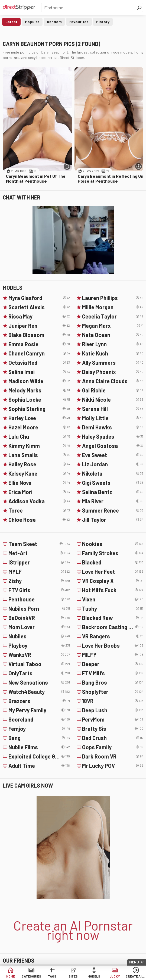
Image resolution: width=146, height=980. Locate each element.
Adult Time (39, 766)
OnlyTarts (39, 673)
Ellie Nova (39, 483)
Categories (31, 976)
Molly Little (113, 418)
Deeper (113, 664)
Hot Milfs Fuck (113, 590)
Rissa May (39, 316)
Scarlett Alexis (39, 307)
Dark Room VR (113, 756)
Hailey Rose (39, 464)
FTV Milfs (113, 673)
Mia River (113, 501)
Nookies (113, 544)
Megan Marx (113, 326)
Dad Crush (113, 738)
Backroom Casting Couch (113, 627)
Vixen (113, 599)
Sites (73, 976)
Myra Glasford (39, 298)
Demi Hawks (113, 427)
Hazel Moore (39, 427)
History (103, 22)
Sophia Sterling (39, 409)
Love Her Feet (113, 572)
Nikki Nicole (113, 400)
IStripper (39, 562)
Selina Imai (39, 372)
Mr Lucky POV (113, 766)
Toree (39, 510)
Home (11, 976)
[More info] (67, 166)
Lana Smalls (39, 455)
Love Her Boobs (113, 645)
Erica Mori (39, 492)
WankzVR (39, 655)
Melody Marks (39, 390)
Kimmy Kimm (39, 446)
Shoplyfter (113, 692)
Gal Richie (113, 390)
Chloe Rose (39, 520)
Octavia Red (39, 363)
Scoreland (39, 719)
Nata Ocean (113, 335)
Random (54, 22)
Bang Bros (113, 682)
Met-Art (39, 553)
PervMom (113, 719)
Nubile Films (39, 747)
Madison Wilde (39, 381)
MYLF (39, 572)
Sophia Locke (39, 400)
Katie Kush (113, 353)
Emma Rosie (39, 344)
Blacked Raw (113, 618)
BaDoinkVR (39, 618)
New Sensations (39, 682)
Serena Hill (113, 409)
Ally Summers (113, 363)
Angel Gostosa (113, 446)
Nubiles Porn (39, 608)
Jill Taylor (113, 520)
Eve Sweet (113, 455)
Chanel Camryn (39, 353)
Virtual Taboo (39, 664)
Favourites (79, 22)
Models (94, 976)
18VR (113, 701)
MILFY (113, 655)
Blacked (113, 562)
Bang (39, 738)
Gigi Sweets (113, 483)
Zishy (39, 581)
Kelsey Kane (39, 473)
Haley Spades (113, 436)
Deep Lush (113, 710)
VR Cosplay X (113, 581)
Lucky (115, 976)
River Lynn (113, 344)
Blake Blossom (39, 335)
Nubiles (39, 636)
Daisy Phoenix (113, 372)
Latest (11, 22)
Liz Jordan (113, 464)
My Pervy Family (39, 710)
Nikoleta (113, 473)
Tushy (113, 608)
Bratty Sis (113, 729)
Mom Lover (39, 627)
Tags (52, 976)
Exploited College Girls (39, 756)
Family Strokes (113, 553)
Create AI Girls (136, 976)
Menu (134, 962)
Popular (32, 22)
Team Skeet (39, 544)
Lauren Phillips (113, 298)
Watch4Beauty (39, 692)
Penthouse (39, 599)
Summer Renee (113, 510)
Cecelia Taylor (113, 316)
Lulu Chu (39, 436)
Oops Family (113, 747)
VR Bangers (113, 636)
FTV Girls (39, 590)
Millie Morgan (113, 307)
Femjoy (39, 729)
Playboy (39, 645)
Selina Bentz (113, 492)
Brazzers (39, 701)
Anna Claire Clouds (113, 381)
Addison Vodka (39, 501)
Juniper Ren (39, 326)
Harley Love (39, 418)
